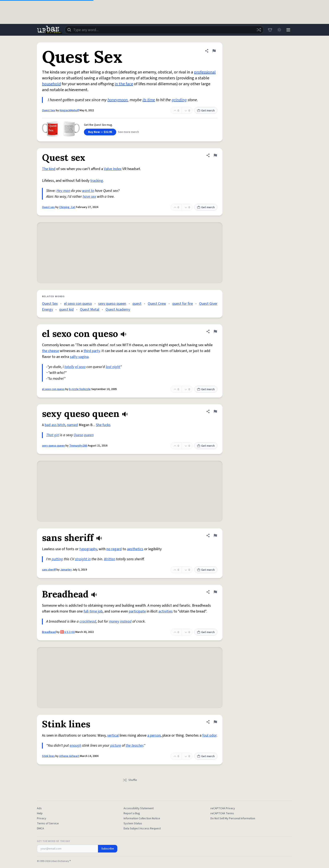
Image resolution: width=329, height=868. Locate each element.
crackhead (88, 621)
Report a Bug (132, 813)
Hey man (63, 191)
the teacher (134, 746)
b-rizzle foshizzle (80, 389)
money (114, 621)
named (72, 425)
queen (89, 435)
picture (116, 746)
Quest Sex (49, 110)
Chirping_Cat (67, 207)
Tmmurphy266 (78, 446)
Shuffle (130, 780)
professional (205, 72)
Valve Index (113, 169)
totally (69, 367)
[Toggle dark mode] (279, 30)
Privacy (42, 818)
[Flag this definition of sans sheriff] (215, 535)
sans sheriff (49, 570)
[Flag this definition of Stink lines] (215, 722)
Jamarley (66, 570)
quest (137, 304)
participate (137, 611)
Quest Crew (157, 304)
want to (88, 191)
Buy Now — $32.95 (100, 132)
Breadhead (49, 632)
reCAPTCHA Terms (222, 813)
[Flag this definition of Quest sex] (215, 155)
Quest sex (48, 207)
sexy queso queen (112, 304)
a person (154, 735)
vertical (113, 735)
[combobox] (164, 30)
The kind (49, 169)
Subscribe (108, 849)
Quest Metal (90, 310)
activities (166, 611)
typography (88, 549)
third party (92, 351)
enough (75, 746)
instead (126, 621)
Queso (78, 435)
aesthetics (135, 549)
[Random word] (258, 30)
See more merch (128, 132)
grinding (179, 100)
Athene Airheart (69, 756)
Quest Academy (118, 310)
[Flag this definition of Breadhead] (215, 592)
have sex (89, 197)
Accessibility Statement (139, 808)
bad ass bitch (55, 425)
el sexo (80, 367)
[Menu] (288, 30)
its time (149, 100)
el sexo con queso (78, 304)
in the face (124, 84)
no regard (114, 549)
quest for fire (183, 304)
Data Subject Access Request (142, 829)
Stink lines (48, 756)
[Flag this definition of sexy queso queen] (215, 411)
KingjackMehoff (69, 110)
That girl (53, 435)
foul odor (209, 735)
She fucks (103, 425)
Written (110, 559)
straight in (83, 559)
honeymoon (118, 100)
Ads (39, 808)
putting (57, 559)
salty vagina (79, 357)
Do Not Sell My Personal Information (233, 818)
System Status (133, 823)
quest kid (66, 310)
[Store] (270, 30)
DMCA (40, 829)
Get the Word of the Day (54, 841)
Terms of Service (48, 823)
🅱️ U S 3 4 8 (67, 632)
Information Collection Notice (142, 818)
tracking (97, 181)
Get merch (206, 111)
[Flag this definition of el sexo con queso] (215, 331)
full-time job (93, 611)
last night (113, 367)
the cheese (50, 351)
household (51, 84)
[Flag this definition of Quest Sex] (214, 51)
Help (40, 813)
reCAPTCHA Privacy (223, 808)
